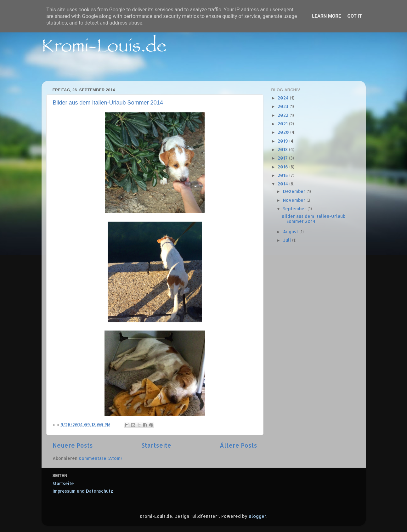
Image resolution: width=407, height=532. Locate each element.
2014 (283, 184)
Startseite (156, 445)
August (291, 232)
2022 (284, 115)
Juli (288, 240)
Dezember (295, 191)
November (295, 200)
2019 (283, 141)
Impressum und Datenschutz (83, 491)
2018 (283, 149)
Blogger (257, 516)
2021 (283, 124)
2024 (284, 98)
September (295, 209)
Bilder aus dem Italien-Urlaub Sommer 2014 (108, 103)
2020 (284, 132)
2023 (284, 106)
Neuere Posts (73, 445)
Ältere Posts (238, 445)
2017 (283, 158)
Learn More (326, 16)
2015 (283, 175)
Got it (354, 16)
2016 (283, 167)
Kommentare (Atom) (100, 458)
